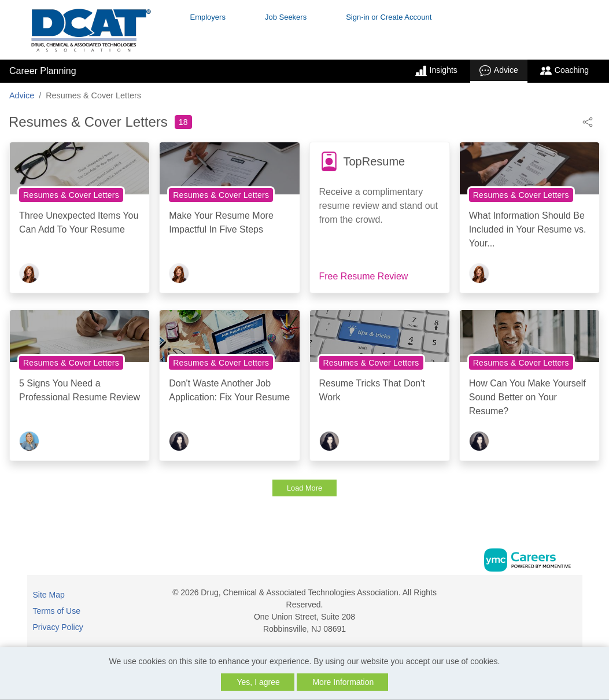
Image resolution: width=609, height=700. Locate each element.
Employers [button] (208, 17)
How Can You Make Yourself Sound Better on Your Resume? (527, 397)
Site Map (49, 595)
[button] (588, 121)
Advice (499, 71)
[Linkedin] (571, 597)
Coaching (564, 71)
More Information (343, 682)
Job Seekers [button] (286, 17)
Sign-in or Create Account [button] (389, 17)
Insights (436, 71)
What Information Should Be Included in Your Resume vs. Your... (528, 229)
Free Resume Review (364, 276)
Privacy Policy (58, 627)
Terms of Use (57, 611)
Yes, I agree (259, 682)
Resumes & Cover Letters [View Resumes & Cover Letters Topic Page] (71, 195)
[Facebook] (559, 597)
